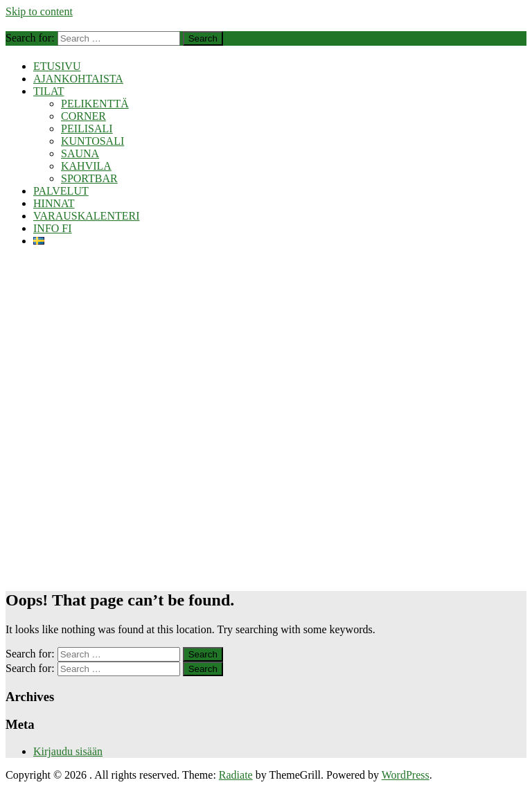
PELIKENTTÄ (95, 104)
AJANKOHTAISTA (78, 79)
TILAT (48, 91)
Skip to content (39, 11)
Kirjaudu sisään (68, 751)
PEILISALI (87, 129)
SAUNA (80, 153)
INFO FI (53, 228)
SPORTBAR (89, 178)
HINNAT (54, 203)
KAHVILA (86, 166)
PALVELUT (61, 191)
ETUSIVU (57, 66)
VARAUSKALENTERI (86, 216)
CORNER (83, 116)
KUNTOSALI (92, 141)
